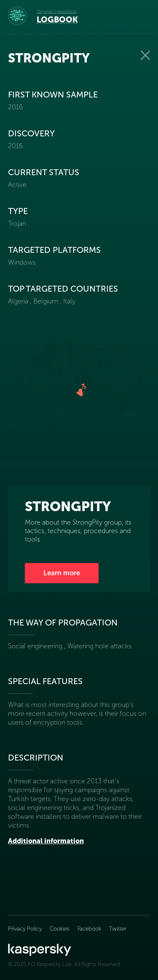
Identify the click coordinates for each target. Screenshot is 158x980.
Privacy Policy (26, 929)
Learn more (62, 573)
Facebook (89, 929)
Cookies (60, 929)
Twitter (118, 929)
